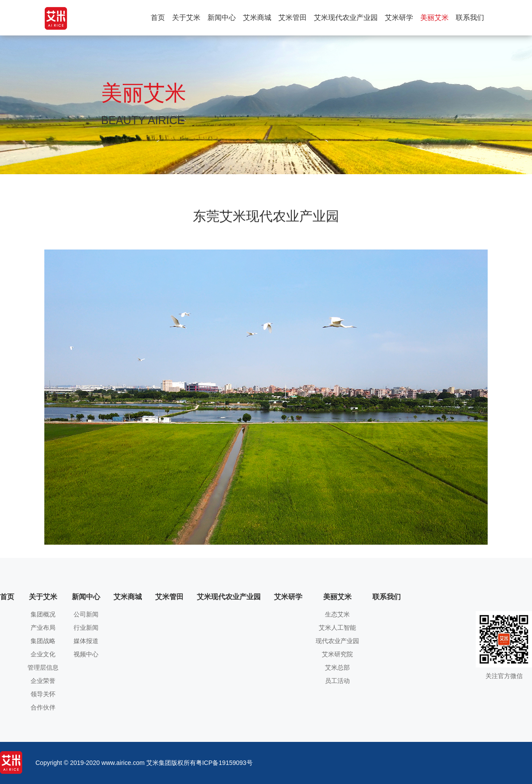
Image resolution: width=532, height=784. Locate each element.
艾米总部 (337, 668)
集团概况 (43, 614)
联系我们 (470, 18)
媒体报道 (86, 641)
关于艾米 (186, 18)
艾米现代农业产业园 (346, 18)
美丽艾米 (434, 18)
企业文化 (43, 654)
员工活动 (337, 681)
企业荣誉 (43, 681)
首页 (158, 18)
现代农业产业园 (337, 641)
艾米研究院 (337, 654)
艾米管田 (293, 18)
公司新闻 (86, 614)
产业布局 (43, 628)
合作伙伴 (43, 708)
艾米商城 (257, 18)
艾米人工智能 (337, 628)
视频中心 (86, 654)
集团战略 (43, 641)
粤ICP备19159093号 (224, 763)
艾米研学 (399, 18)
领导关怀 (43, 694)
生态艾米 (337, 614)
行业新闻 (86, 628)
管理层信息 (43, 668)
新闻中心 (222, 18)
